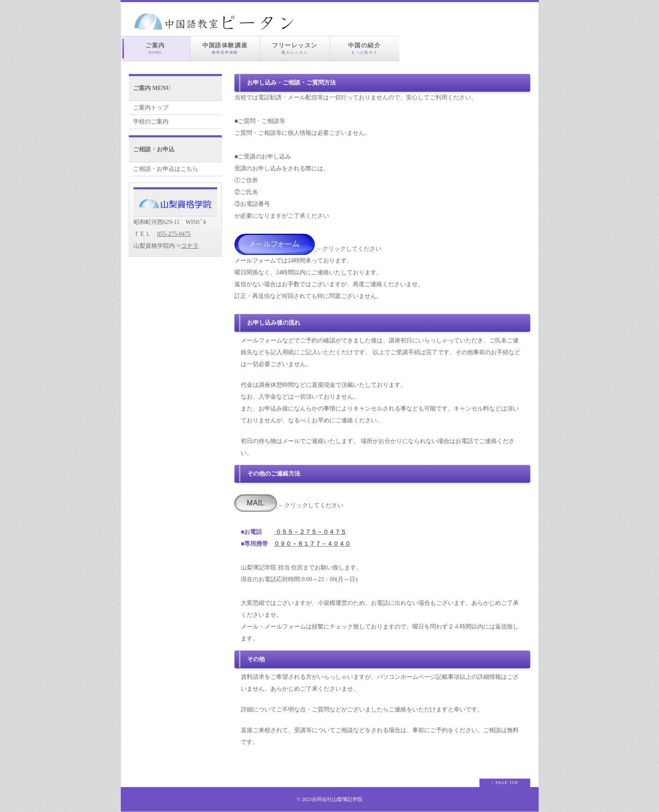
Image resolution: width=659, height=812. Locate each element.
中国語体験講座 (225, 49)
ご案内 (155, 49)
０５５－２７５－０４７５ (310, 532)
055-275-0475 (174, 234)
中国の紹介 (365, 49)
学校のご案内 (151, 122)
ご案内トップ (151, 108)
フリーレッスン (295, 49)
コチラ (190, 246)
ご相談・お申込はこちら (166, 169)
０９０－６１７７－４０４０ (312, 544)
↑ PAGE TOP (505, 783)
